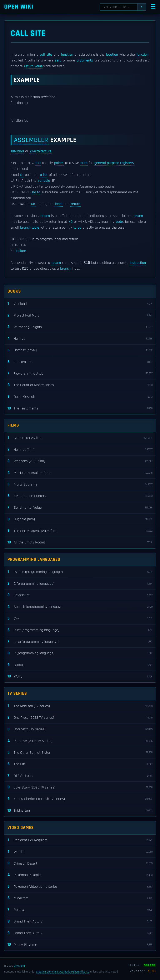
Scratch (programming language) (80, 607)
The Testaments (80, 409)
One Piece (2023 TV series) (80, 718)
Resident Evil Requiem (80, 841)
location (112, 55)
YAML (80, 677)
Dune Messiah (80, 397)
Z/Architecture (41, 151)
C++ (80, 619)
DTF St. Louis (80, 776)
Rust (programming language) (80, 631)
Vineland (80, 304)
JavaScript (80, 596)
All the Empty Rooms (80, 543)
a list (44, 175)
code (119, 222)
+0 (71, 222)
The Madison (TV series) (80, 707)
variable (44, 181)
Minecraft (80, 899)
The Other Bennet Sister (80, 753)
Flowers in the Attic (80, 374)
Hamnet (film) (80, 450)
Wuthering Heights (80, 328)
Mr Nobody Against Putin (80, 473)
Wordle (80, 852)
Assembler (31, 140)
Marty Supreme (80, 485)
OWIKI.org (19, 966)
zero (58, 60)
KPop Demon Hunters (80, 496)
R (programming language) (80, 654)
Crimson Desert (80, 864)
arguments (85, 60)
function (67, 55)
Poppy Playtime (80, 945)
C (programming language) (80, 584)
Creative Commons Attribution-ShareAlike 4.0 (63, 972)
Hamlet (80, 339)
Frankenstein (80, 362)
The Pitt (80, 765)
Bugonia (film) (80, 520)
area (84, 163)
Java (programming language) (80, 642)
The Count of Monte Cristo (80, 386)
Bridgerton (80, 811)
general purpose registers (114, 163)
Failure (21, 251)
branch (65, 269)
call (42, 55)
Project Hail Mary (80, 316)
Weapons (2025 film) (80, 462)
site (49, 55)
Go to (36, 192)
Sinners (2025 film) (80, 439)
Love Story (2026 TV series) (80, 788)
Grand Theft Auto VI (80, 922)
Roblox (80, 910)
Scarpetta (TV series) (80, 730)
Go (33, 204)
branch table (30, 228)
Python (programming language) (80, 573)
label (59, 204)
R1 (22, 175)
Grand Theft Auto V (80, 934)
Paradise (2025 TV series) (80, 742)
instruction (138, 263)
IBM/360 (17, 151)
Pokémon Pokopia (80, 875)
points (59, 163)
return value (33, 66)
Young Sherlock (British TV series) (80, 799)
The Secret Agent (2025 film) (80, 531)
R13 (38, 163)
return (76, 204)
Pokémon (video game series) (80, 887)
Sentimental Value (80, 508)
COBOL (80, 665)
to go (77, 228)
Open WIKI (19, 7)
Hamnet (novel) (80, 351)
